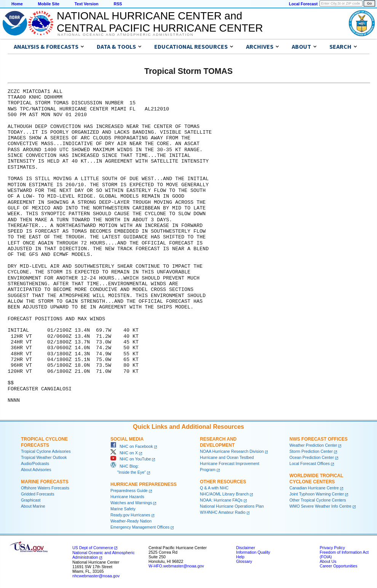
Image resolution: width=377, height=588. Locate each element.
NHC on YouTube (131, 459)
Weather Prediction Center (313, 445)
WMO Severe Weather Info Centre (320, 506)
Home (17, 4)
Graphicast (31, 500)
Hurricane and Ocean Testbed (227, 457)
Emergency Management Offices (140, 527)
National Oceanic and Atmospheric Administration (125, 35)
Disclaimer (246, 548)
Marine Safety (123, 509)
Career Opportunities (338, 566)
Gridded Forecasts (38, 494)
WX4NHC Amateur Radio (223, 512)
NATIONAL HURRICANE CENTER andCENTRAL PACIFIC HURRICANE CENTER (160, 22)
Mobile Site (49, 4)
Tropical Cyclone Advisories (46, 451)
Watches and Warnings (131, 503)
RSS (118, 4)
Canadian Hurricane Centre (314, 488)
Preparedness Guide (129, 491)
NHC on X (124, 453)
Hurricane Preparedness (144, 484)
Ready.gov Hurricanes (130, 515)
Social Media (127, 439)
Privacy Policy (332, 548)
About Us (328, 561)
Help (240, 557)
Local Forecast (303, 4)
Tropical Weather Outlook (44, 457)
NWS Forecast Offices (319, 439)
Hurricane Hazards (127, 497)
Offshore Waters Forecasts (45, 488)
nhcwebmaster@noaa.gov (96, 576)
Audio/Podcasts (35, 463)
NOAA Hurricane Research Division (232, 451)
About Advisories (36, 470)
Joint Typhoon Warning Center (317, 494)
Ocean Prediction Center (312, 457)
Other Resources (223, 482)
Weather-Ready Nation (131, 521)
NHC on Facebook (132, 446)
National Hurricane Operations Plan (232, 506)
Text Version (87, 4)
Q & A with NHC (214, 488)
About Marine (33, 506)
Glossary (244, 561)
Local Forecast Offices (310, 463)
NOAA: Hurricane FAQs (221, 500)
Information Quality (253, 552)
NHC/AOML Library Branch (224, 494)
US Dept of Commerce (93, 548)
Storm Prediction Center (311, 451)
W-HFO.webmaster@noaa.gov (176, 566)
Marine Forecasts (45, 482)
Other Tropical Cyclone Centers (318, 500)
